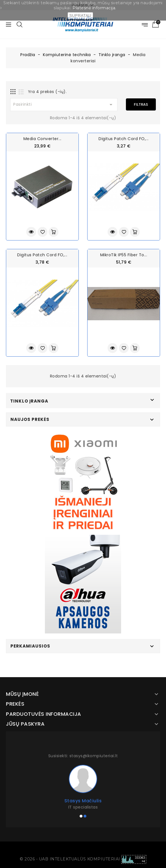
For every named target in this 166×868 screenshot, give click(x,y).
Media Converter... (42, 139)
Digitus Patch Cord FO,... (124, 139)
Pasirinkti (64, 105)
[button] (81, 816)
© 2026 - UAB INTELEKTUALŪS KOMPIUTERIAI (71, 859)
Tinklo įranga (29, 401)
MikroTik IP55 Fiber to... (124, 255)
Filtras (141, 104)
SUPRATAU (80, 16)
